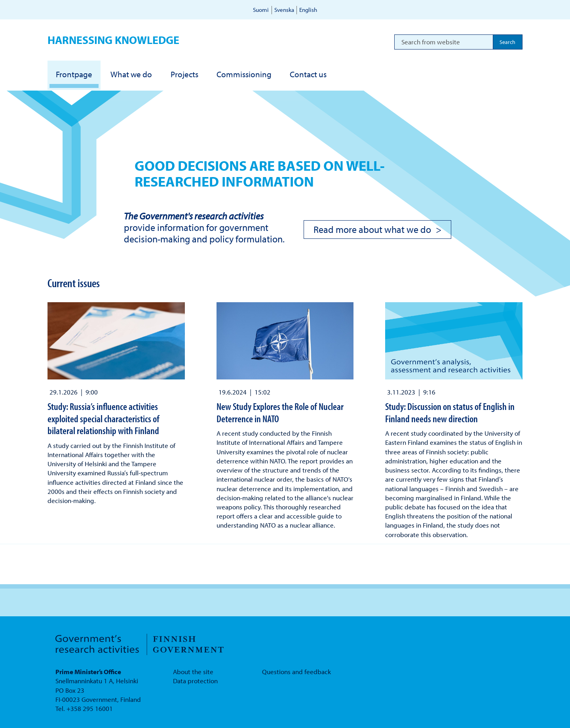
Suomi (261, 10)
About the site (193, 672)
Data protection (195, 681)
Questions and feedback (296, 672)
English (308, 10)
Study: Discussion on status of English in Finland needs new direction (450, 412)
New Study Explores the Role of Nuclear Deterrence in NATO (280, 412)
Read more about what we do (372, 229)
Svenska (284, 10)
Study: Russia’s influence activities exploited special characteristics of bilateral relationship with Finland (104, 418)
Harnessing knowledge (113, 40)
